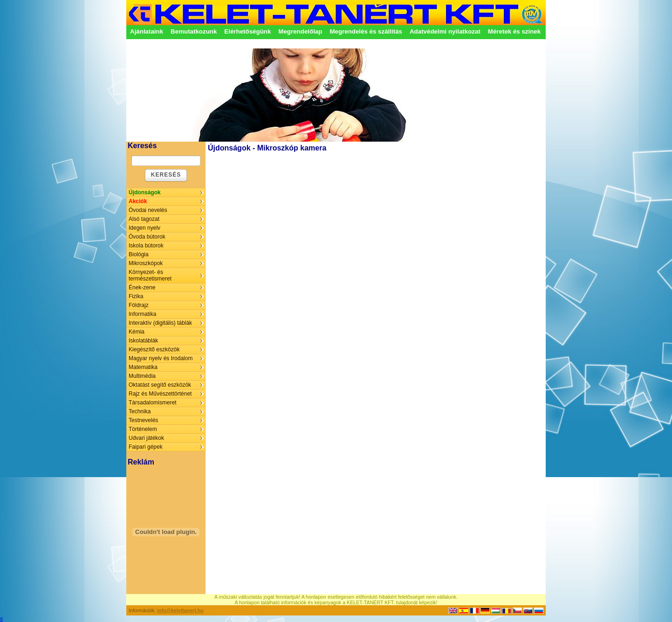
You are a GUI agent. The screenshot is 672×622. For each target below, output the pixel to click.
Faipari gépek (146, 447)
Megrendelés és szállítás (366, 31)
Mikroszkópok (146, 263)
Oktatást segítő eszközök (160, 385)
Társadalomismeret (153, 403)
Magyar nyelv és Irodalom (161, 358)
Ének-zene (142, 287)
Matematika (143, 367)
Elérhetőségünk (247, 31)
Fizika (136, 296)
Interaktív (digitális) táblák (160, 323)
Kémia (137, 332)
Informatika (142, 314)
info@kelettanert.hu (180, 610)
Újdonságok (145, 192)
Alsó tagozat (144, 219)
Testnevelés (143, 420)
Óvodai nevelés (148, 210)
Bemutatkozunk (194, 31)
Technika (140, 411)
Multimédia (142, 376)
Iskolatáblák (143, 341)
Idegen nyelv (144, 228)
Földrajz (139, 305)
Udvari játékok (146, 438)
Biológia (139, 254)
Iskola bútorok (146, 246)
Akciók (138, 201)
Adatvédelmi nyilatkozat (445, 31)
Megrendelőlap (300, 31)
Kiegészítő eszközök (154, 349)
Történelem (143, 429)
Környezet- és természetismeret (150, 275)
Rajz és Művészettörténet (160, 394)
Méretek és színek (514, 31)
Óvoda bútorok (147, 237)
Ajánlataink (147, 31)
